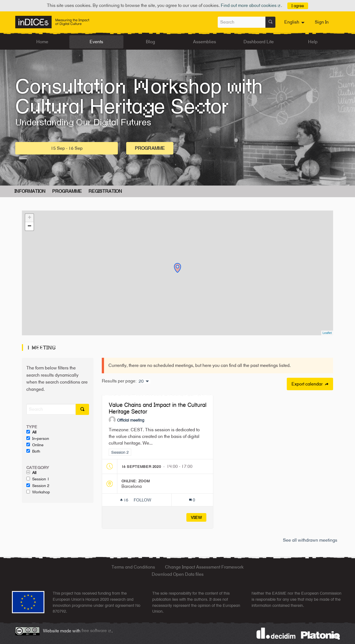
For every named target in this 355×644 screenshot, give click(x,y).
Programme (150, 148)
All (31, 432)
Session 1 (38, 479)
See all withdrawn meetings (310, 540)
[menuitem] (295, 22)
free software (97, 631)
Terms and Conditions (133, 567)
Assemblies (205, 42)
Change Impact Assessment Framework (204, 567)
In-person (38, 438)
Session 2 (38, 486)
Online (35, 445)
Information (30, 191)
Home (42, 42)
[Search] (51, 409)
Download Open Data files (178, 574)
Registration (105, 191)
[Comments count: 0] (192, 500)
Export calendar (310, 384)
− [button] (29, 226)
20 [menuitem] (141, 381)
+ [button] (30, 218)
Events (96, 42)
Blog (150, 42)
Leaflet (327, 333)
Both (33, 451)
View (196, 517)
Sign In (322, 22)
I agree (298, 6)
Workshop (38, 492)
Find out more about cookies (251, 5)
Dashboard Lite (259, 42)
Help (313, 42)
